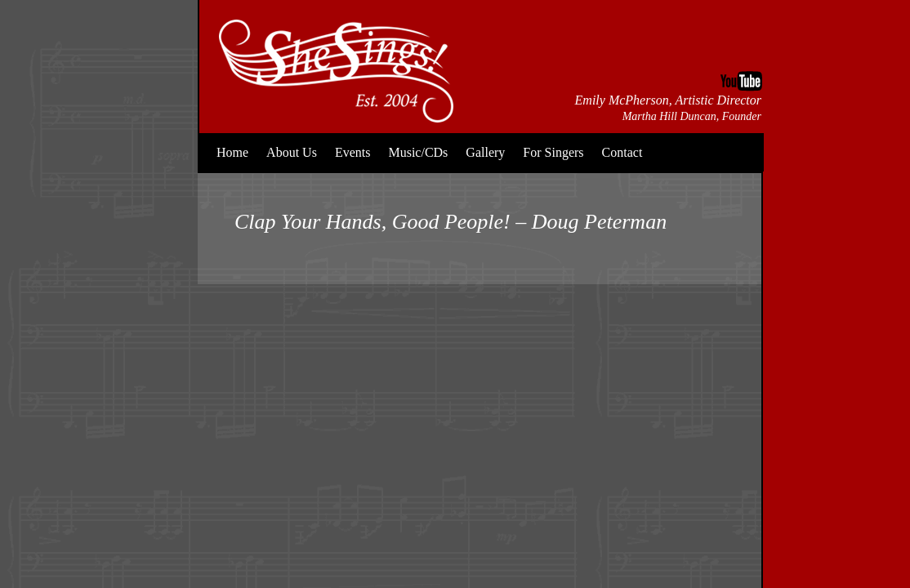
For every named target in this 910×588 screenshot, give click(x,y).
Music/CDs (418, 152)
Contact (622, 152)
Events (353, 152)
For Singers (553, 152)
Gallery (485, 152)
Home (232, 152)
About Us (292, 152)
